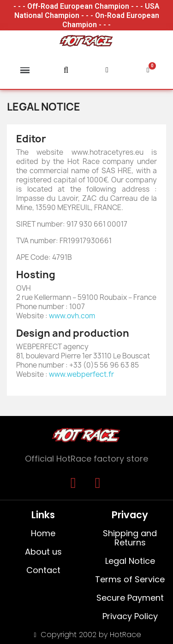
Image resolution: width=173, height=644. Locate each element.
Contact (43, 570)
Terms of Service (130, 579)
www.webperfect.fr (81, 374)
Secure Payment (130, 598)
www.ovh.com (72, 316)
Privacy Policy (130, 616)
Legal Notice (130, 561)
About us (43, 552)
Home (43, 533)
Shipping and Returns (130, 538)
